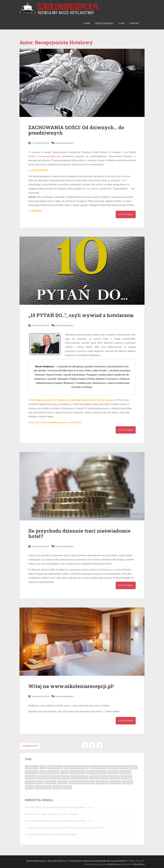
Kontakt (135, 23)
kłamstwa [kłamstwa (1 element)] (43, 777)
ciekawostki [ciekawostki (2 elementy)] (32, 772)
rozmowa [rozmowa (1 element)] (116, 782)
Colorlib (111, 864)
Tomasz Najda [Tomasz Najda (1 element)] (43, 787)
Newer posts (30, 746)
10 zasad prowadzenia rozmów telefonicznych (51, 834)
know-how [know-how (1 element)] (125, 772)
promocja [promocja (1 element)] (50, 782)
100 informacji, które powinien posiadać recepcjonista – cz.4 (59, 807)
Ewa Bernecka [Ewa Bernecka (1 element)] (77, 772)
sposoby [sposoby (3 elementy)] (128, 782)
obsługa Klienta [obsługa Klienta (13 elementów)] (111, 777)
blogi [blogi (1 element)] (134, 767)
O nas (121, 23)
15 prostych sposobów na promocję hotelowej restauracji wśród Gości (65, 828)
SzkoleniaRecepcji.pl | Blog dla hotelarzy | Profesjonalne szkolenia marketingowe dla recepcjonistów (76, 861)
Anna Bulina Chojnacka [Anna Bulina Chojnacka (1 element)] (77, 767)
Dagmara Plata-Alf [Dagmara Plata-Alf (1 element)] (49, 772)
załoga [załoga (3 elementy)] (67, 787)
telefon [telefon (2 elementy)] (30, 787)
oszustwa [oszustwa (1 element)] (126, 777)
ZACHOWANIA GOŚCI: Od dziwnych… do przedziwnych (76, 130)
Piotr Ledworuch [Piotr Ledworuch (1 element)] (34, 782)
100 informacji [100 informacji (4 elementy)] (55, 767)
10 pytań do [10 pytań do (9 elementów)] (32, 767)
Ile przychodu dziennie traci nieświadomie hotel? (79, 533)
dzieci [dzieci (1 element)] (64, 772)
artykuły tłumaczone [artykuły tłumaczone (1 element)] (118, 767)
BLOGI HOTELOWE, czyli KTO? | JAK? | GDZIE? (52, 814)
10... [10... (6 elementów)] (43, 767)
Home (87, 23)
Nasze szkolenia (104, 23)
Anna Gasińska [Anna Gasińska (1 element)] (98, 767)
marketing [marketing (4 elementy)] (95, 777)
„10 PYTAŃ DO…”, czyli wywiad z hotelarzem (81, 315)
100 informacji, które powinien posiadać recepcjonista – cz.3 (59, 821)
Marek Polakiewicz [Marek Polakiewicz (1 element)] (60, 777)
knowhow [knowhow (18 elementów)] (31, 777)
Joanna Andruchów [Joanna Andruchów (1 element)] (96, 772)
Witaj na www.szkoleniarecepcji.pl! (71, 686)
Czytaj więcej (126, 214)
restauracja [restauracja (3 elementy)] (102, 782)
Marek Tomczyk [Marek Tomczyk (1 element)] (80, 777)
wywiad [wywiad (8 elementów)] (57, 787)
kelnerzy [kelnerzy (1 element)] (113, 772)
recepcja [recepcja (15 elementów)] (62, 782)
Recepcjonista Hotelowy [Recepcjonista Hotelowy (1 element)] (82, 782)
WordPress (139, 864)
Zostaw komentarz (64, 143)
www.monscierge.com (49, 156)
